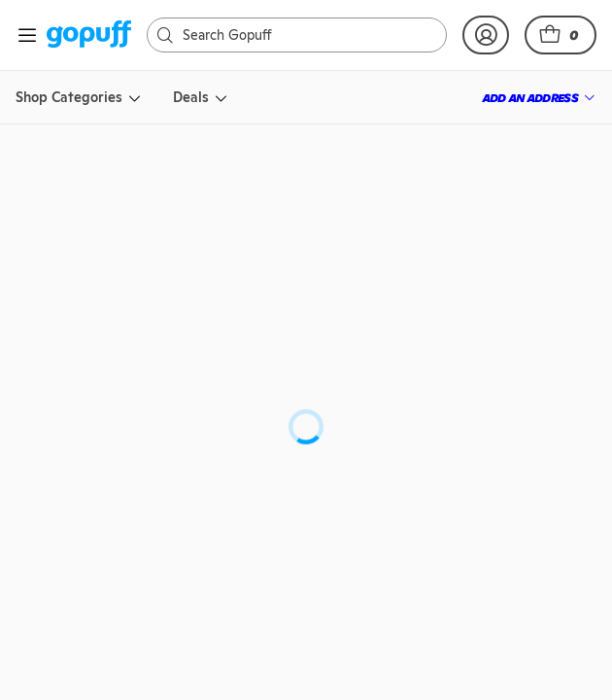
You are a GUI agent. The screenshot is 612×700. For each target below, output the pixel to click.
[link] (89, 35)
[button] (561, 35)
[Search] (274, 35)
